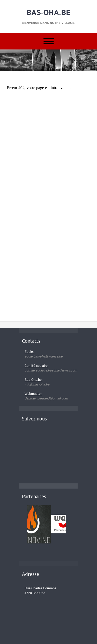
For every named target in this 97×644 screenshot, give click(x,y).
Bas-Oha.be (48, 13)
